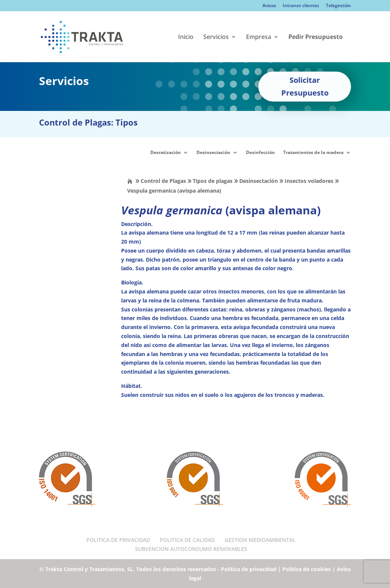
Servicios (216, 37)
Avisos (269, 6)
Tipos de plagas (213, 181)
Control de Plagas (163, 181)
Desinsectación (213, 153)
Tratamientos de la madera (313, 153)
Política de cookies (307, 569)
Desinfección (260, 153)
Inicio (186, 37)
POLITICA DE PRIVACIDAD (118, 540)
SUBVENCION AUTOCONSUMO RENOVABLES (191, 549)
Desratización (166, 153)
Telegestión (338, 6)
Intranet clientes (301, 6)
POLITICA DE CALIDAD (187, 540)
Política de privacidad (249, 569)
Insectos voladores (309, 181)
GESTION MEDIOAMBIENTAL (260, 540)
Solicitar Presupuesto (305, 86)
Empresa (259, 37)
